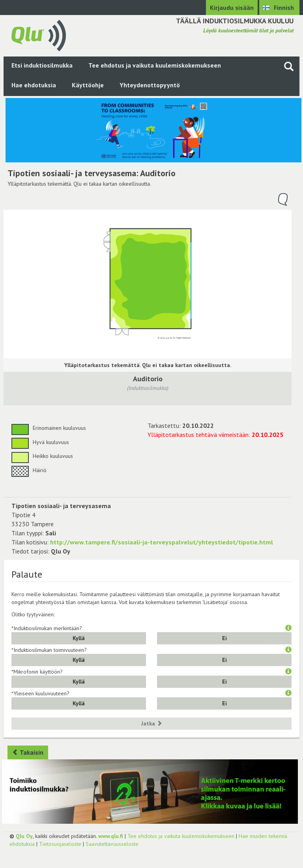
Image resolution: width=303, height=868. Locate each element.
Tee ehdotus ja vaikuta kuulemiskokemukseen (155, 65)
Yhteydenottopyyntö (150, 85)
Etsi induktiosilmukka (42, 65)
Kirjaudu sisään (232, 8)
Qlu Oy (24, 836)
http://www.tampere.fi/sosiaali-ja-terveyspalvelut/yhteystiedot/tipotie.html (162, 542)
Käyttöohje (88, 85)
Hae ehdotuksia (34, 85)
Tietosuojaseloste (60, 844)
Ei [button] (224, 638)
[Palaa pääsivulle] (39, 35)
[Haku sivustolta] (289, 66)
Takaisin (28, 752)
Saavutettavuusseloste (112, 844)
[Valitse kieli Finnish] (279, 8)
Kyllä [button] (79, 638)
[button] (288, 628)
